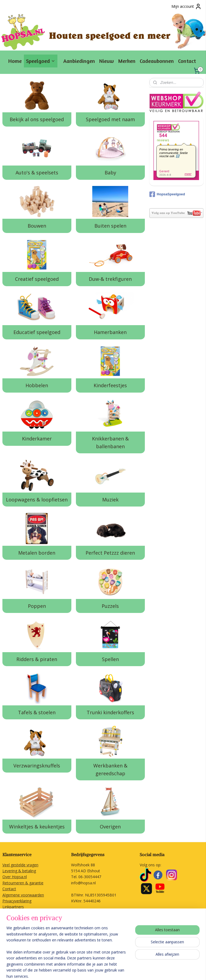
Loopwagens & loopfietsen (37, 499)
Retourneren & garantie (23, 883)
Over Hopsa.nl (15, 877)
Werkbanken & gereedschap (110, 769)
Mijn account (186, 6)
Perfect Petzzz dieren (110, 552)
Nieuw (106, 61)
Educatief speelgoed (37, 332)
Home (15, 61)
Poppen (37, 606)
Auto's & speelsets (37, 173)
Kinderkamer (37, 439)
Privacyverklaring (17, 901)
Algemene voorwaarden (23, 895)
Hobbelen (37, 385)
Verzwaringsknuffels (37, 765)
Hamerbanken (110, 332)
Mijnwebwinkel (178, 970)
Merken (127, 61)
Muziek (110, 499)
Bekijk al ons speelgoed (37, 119)
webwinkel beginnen (131, 970)
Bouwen (37, 226)
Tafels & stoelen (37, 712)
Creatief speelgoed (37, 279)
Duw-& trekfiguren (110, 279)
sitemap (99, 970)
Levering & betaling (19, 871)
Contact (187, 61)
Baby (110, 173)
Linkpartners (13, 907)
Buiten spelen (110, 226)
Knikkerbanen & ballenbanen (110, 442)
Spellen (110, 659)
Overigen (110, 826)
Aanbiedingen (79, 61)
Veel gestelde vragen (20, 865)
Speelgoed (41, 61)
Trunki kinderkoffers (110, 712)
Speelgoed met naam (110, 119)
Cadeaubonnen (157, 61)
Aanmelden (16, 947)
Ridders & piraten (37, 659)
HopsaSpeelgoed (167, 194)
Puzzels (110, 606)
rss (111, 970)
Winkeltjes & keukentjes (37, 826)
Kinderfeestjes (110, 385)
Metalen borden (37, 552)
